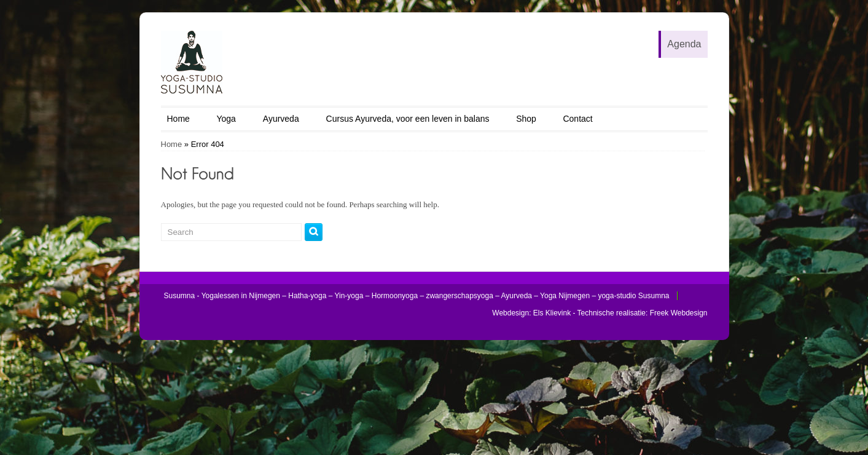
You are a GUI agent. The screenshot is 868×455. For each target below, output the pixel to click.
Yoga (226, 119)
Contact (577, 119)
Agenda (684, 44)
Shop (526, 119)
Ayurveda (281, 119)
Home (178, 119)
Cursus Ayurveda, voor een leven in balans (408, 119)
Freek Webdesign (679, 313)
